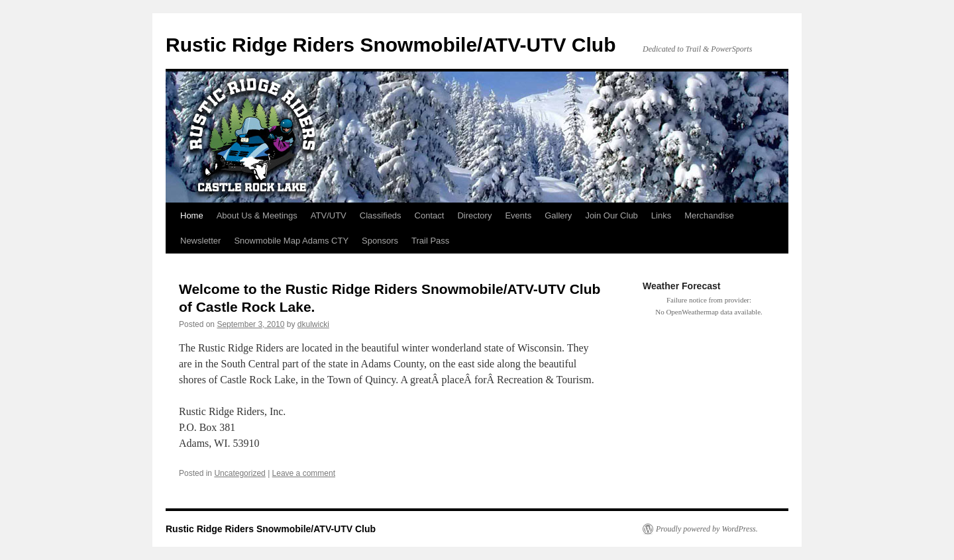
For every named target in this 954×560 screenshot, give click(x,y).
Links (661, 215)
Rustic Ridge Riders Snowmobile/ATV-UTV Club (391, 45)
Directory (474, 215)
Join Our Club (611, 215)
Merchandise (709, 215)
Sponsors (380, 241)
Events (518, 215)
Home (192, 215)
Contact (430, 215)
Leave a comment (304, 473)
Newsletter (200, 241)
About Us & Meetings (257, 215)
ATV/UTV (329, 215)
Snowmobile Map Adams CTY (291, 241)
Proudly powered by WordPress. (707, 529)
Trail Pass (430, 241)
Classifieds (381, 215)
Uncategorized (239, 473)
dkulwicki (313, 324)
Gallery (558, 215)
